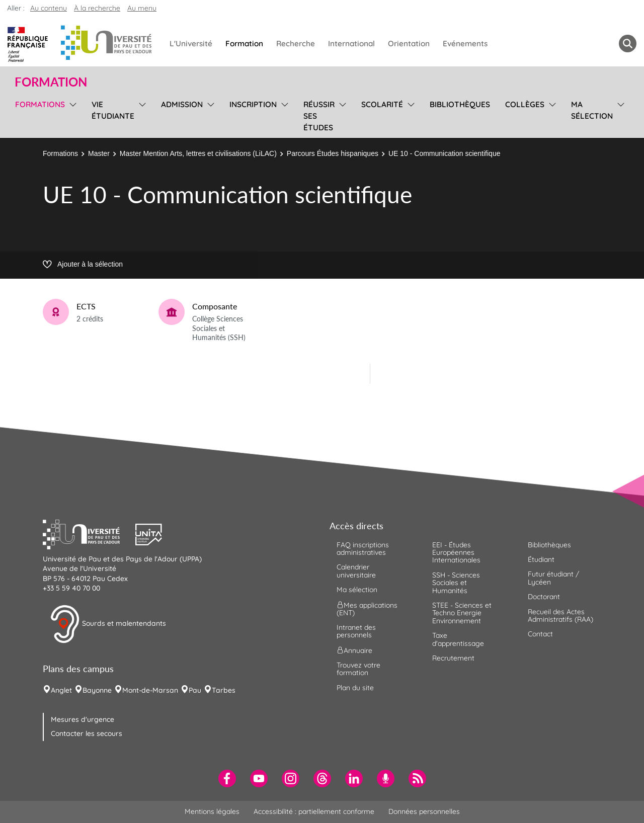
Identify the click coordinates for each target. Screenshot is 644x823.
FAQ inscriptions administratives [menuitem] (363, 549)
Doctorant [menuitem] (544, 597)
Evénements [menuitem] (465, 44)
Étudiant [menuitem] (541, 559)
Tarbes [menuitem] (224, 690)
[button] (89, 533)
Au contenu (49, 8)
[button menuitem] (628, 44)
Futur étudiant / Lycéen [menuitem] (553, 578)
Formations (60, 153)
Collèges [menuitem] (525, 104)
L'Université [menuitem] (191, 44)
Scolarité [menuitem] (382, 104)
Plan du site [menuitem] (355, 688)
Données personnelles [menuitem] (424, 811)
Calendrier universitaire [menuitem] (356, 571)
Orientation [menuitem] (409, 44)
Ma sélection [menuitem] (592, 110)
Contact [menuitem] (540, 634)
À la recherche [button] (97, 8)
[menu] (71, 115)
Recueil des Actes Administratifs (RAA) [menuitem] (560, 615)
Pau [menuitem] (195, 690)
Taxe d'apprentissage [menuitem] (458, 639)
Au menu (142, 8)
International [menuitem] (351, 44)
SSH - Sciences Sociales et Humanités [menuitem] (456, 583)
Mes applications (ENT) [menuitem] (367, 608)
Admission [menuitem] (182, 104)
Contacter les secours (87, 733)
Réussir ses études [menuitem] (319, 116)
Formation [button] (51, 82)
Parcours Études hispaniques (333, 153)
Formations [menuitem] (40, 104)
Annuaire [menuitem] (354, 650)
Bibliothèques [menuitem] (460, 104)
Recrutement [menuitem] (453, 658)
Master (99, 153)
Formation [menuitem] (244, 44)
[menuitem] (227, 778)
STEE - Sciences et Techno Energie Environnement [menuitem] (462, 613)
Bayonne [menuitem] (97, 690)
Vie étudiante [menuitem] (113, 110)
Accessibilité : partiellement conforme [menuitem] (314, 811)
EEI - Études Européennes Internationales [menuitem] (456, 553)
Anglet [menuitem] (61, 690)
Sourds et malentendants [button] (108, 624)
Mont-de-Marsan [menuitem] (150, 690)
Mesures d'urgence (83, 719)
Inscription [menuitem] (253, 104)
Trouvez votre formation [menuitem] (358, 669)
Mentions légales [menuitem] (212, 811)
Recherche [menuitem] (296, 44)
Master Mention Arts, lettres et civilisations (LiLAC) (198, 153)
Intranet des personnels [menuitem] (356, 631)
